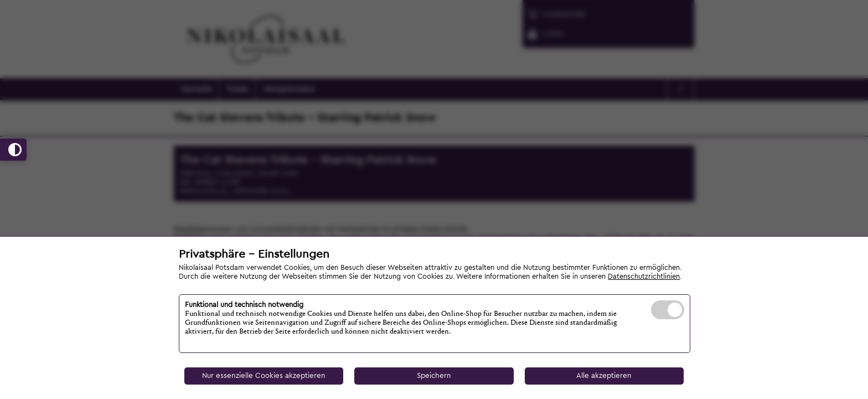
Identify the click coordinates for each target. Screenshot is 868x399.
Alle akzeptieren (604, 376)
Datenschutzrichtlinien (644, 277)
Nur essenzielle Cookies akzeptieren (264, 376)
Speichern (434, 376)
